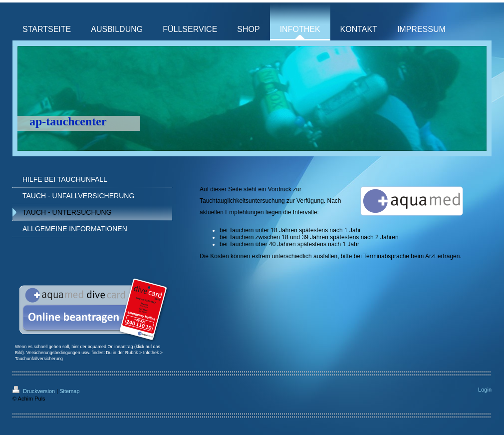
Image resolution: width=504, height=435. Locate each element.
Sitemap (69, 391)
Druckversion (34, 391)
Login (485, 390)
